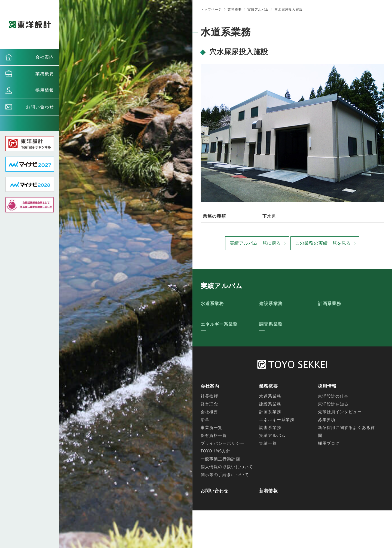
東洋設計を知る (333, 404)
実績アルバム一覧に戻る (255, 243)
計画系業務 (330, 304)
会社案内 (45, 57)
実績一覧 (268, 443)
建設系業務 (271, 304)
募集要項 (327, 420)
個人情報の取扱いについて (227, 467)
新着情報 (268, 491)
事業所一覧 (212, 428)
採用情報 (45, 90)
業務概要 (45, 74)
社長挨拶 (209, 396)
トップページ (211, 9)
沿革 (205, 420)
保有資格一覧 (214, 436)
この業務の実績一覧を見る (323, 243)
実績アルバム (258, 9)
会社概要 (209, 412)
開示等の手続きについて (225, 475)
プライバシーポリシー (223, 443)
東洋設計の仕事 (333, 396)
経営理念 (209, 404)
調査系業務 (271, 324)
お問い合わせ (40, 107)
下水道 (269, 216)
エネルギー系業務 (219, 324)
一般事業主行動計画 (220, 459)
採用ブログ (329, 443)
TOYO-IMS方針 (216, 451)
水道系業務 (212, 304)
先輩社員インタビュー (340, 412)
